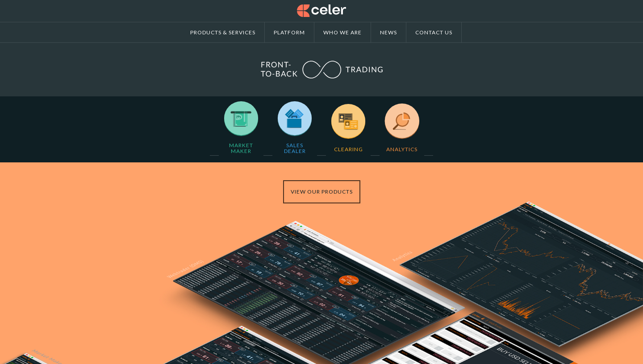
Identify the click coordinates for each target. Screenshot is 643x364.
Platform (289, 32)
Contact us (434, 32)
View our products (322, 192)
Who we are (342, 32)
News (388, 32)
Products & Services (223, 32)
